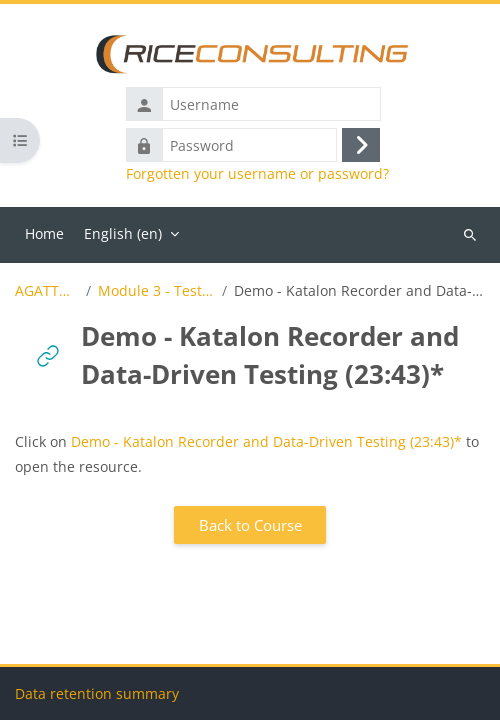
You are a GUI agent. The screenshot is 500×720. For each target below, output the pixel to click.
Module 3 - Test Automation (156, 291)
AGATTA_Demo (47, 291)
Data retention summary (97, 693)
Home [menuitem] (44, 233)
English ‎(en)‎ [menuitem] (123, 233)
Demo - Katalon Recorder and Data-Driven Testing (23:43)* (266, 441)
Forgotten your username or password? (257, 174)
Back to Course (250, 525)
